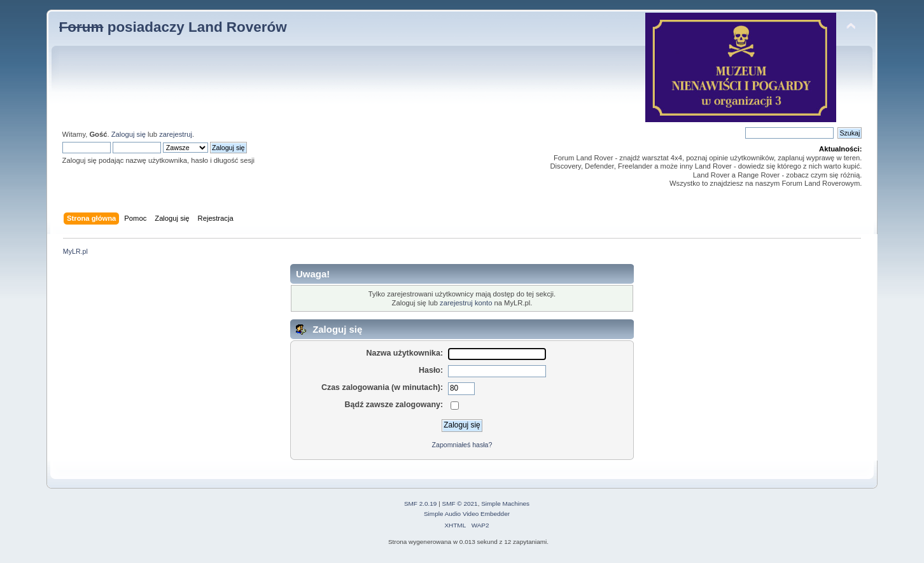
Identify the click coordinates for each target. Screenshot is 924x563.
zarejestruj (176, 134)
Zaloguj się (129, 134)
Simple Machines (505, 504)
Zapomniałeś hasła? (462, 445)
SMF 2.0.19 (421, 504)
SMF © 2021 (460, 504)
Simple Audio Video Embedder (467, 514)
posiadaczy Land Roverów (173, 27)
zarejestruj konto (466, 303)
